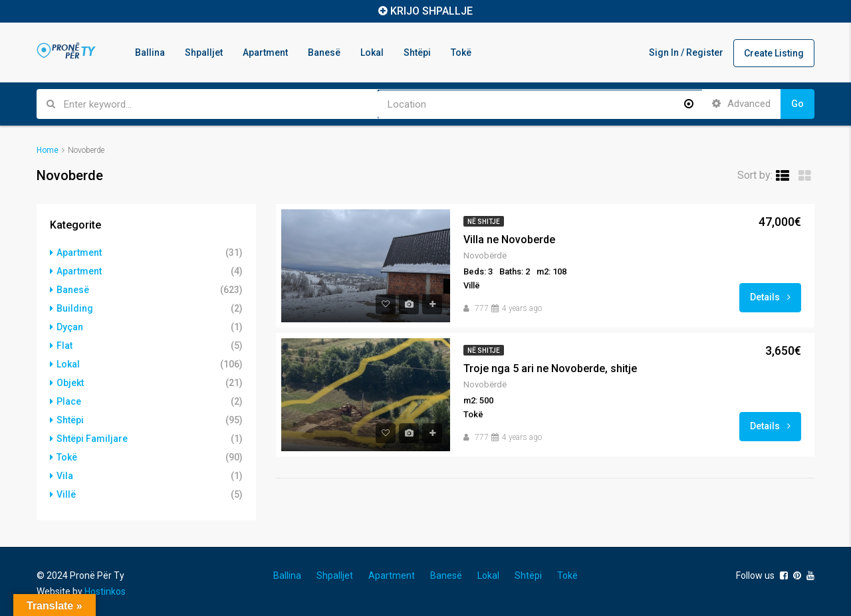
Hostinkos (105, 591)
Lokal (372, 52)
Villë (66, 494)
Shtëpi (417, 52)
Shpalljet (204, 52)
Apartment (265, 52)
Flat (64, 346)
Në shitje (484, 222)
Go (797, 104)
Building (75, 308)
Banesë (324, 52)
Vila (65, 476)
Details (770, 297)
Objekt (70, 383)
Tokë (461, 52)
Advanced (741, 104)
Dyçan (70, 327)
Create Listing (774, 53)
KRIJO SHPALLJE (431, 11)
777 (482, 308)
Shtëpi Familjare (92, 439)
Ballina (150, 52)
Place (69, 401)
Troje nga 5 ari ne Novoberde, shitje (550, 368)
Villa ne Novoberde (509, 240)
